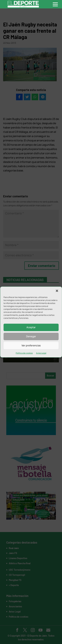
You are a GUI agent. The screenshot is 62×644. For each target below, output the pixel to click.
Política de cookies (24, 353)
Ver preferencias (31, 345)
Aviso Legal (41, 353)
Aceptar (31, 327)
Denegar (31, 336)
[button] (57, 291)
